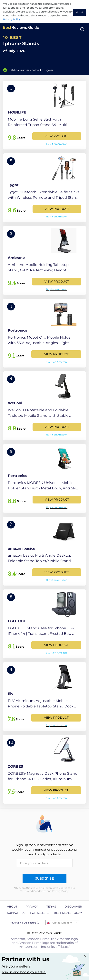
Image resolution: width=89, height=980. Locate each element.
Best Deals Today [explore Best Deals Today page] (68, 913)
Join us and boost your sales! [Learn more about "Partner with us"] (24, 972)
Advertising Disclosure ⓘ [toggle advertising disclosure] (24, 923)
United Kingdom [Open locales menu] (62, 923)
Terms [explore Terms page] (51, 907)
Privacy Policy (12, 19)
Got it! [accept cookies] (79, 12)
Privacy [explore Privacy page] (32, 907)
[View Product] (44, 115)
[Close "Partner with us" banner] (85, 956)
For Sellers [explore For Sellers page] (40, 913)
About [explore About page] (12, 907)
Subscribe (44, 879)
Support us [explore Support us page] (16, 913)
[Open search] (82, 29)
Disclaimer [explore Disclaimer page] (73, 907)
